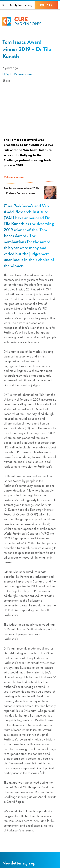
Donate (46, 5)
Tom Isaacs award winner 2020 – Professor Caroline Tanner (21, 190)
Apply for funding (21, 5)
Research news (24, 74)
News (7, 74)
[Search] (3, 5)
